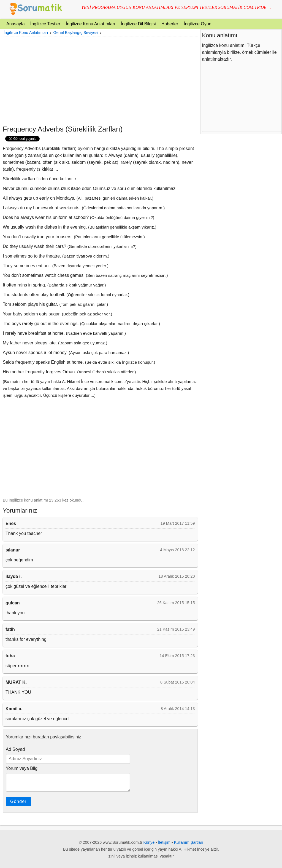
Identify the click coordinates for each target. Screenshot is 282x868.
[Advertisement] (100, 81)
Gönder (18, 801)
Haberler (170, 24)
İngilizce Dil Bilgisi (138, 24)
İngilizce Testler (45, 24)
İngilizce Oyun (198, 24)
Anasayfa (16, 24)
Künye (149, 842)
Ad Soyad (15, 749)
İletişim (164, 842)
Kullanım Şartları (189, 842)
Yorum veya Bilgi (22, 768)
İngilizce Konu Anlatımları (91, 24)
